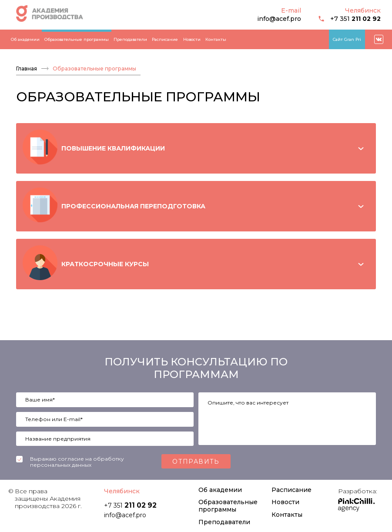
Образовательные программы (77, 39)
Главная (27, 69)
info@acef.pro (279, 19)
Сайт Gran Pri (347, 39)
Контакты (216, 39)
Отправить (196, 462)
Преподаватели (130, 39)
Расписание (165, 39)
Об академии (25, 39)
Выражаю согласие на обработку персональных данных (77, 462)
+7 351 (349, 19)
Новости (192, 39)
